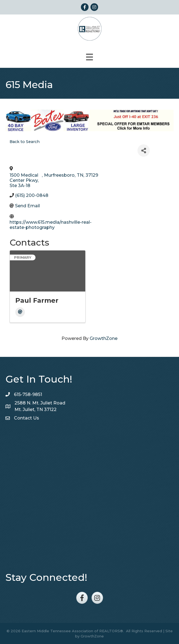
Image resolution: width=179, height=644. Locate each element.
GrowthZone (104, 338)
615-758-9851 (28, 394)
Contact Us (27, 418)
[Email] (20, 312)
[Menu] (89, 57)
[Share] (144, 151)
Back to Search (25, 142)
